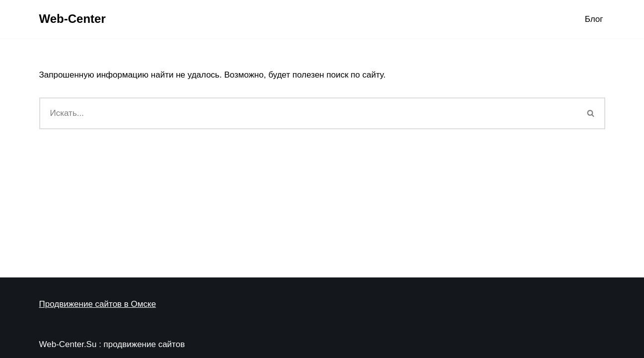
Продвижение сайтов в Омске (98, 304)
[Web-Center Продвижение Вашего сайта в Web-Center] (72, 19)
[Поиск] (308, 113)
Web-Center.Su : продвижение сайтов (112, 344)
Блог (594, 19)
